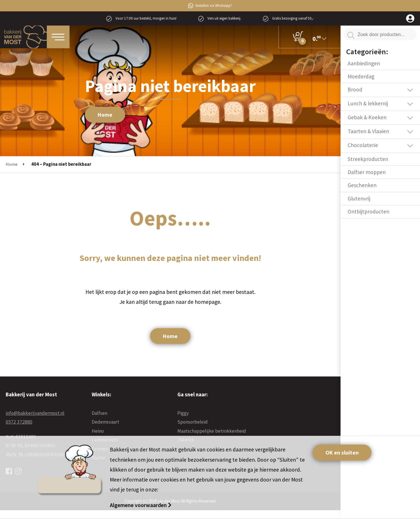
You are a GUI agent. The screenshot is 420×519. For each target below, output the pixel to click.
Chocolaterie (363, 145)
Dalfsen (99, 413)
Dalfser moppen (367, 172)
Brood (355, 89)
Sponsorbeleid (193, 422)
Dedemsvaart (105, 422)
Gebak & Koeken (367, 117)
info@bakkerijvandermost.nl (35, 413)
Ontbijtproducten (368, 212)
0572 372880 (19, 422)
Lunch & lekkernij (368, 103)
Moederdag (361, 76)
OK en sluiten (342, 453)
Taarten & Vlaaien (368, 131)
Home (105, 115)
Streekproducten (368, 159)
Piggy (183, 413)
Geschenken (362, 185)
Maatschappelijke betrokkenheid (212, 431)
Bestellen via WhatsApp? (210, 6)
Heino (98, 431)
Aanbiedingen (364, 63)
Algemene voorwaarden (139, 505)
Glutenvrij (359, 198)
